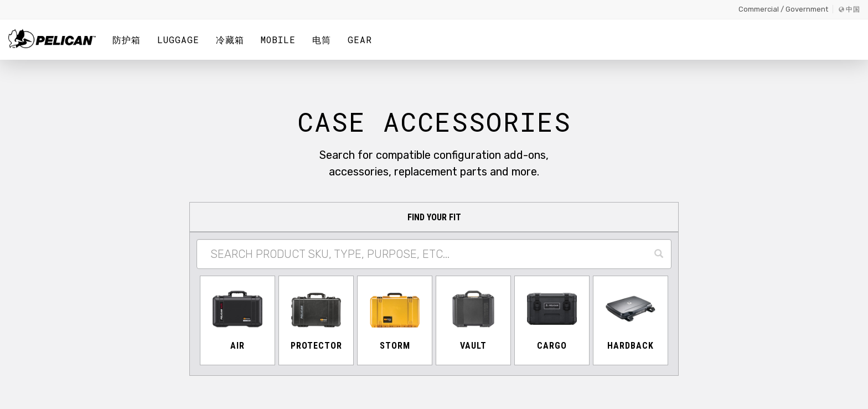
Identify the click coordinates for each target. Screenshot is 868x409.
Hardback (631, 346)
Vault (473, 346)
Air (237, 346)
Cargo (552, 346)
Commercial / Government (783, 9)
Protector (316, 346)
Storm (395, 346)
